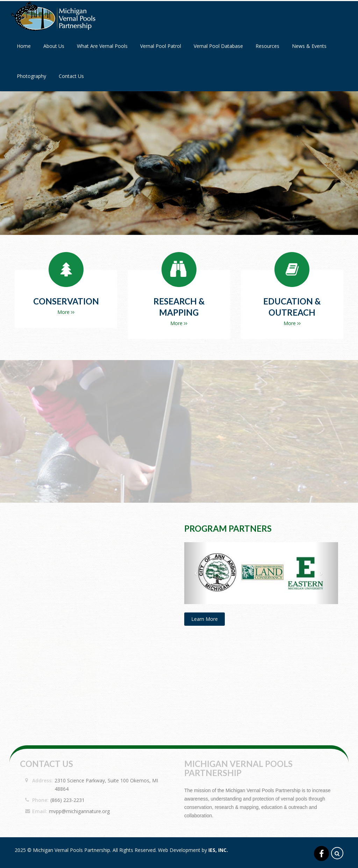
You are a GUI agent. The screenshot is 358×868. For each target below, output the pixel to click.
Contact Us (71, 76)
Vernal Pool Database (218, 46)
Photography (31, 76)
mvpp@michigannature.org (79, 811)
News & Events (309, 46)
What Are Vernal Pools (102, 46)
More (66, 312)
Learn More (205, 619)
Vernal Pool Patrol (161, 46)
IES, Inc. (218, 850)
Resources (267, 46)
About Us (54, 46)
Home (24, 46)
